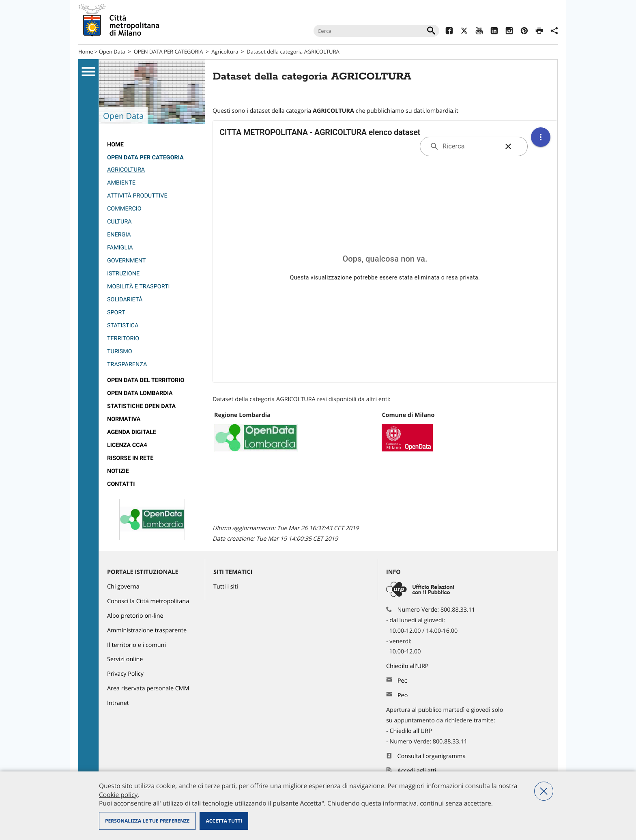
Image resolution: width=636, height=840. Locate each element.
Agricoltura (225, 52)
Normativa (124, 419)
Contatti (121, 484)
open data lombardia (140, 393)
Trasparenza (127, 364)
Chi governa (123, 587)
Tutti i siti (226, 587)
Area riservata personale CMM (148, 689)
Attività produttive (137, 196)
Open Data (112, 52)
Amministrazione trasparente (147, 631)
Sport (116, 313)
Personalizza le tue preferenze (147, 821)
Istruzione (123, 274)
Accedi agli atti (417, 771)
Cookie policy (118, 795)
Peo (403, 695)
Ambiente (121, 183)
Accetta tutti (224, 821)
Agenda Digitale (132, 432)
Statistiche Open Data (141, 406)
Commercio (124, 209)
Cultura (119, 222)
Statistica (123, 325)
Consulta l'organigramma (432, 756)
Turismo (120, 351)
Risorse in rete (130, 458)
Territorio (123, 338)
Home (86, 52)
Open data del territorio (146, 380)
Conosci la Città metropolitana (148, 601)
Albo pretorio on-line (135, 616)
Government (126, 261)
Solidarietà (125, 300)
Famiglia (120, 248)
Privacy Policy (125, 674)
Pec (402, 681)
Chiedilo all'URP (408, 666)
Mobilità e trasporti (138, 287)
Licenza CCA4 (127, 445)
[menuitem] (152, 145)
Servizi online (125, 659)
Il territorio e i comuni (136, 645)
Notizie (118, 471)
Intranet (118, 703)
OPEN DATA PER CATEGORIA (169, 52)
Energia (119, 235)
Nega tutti (544, 791)
